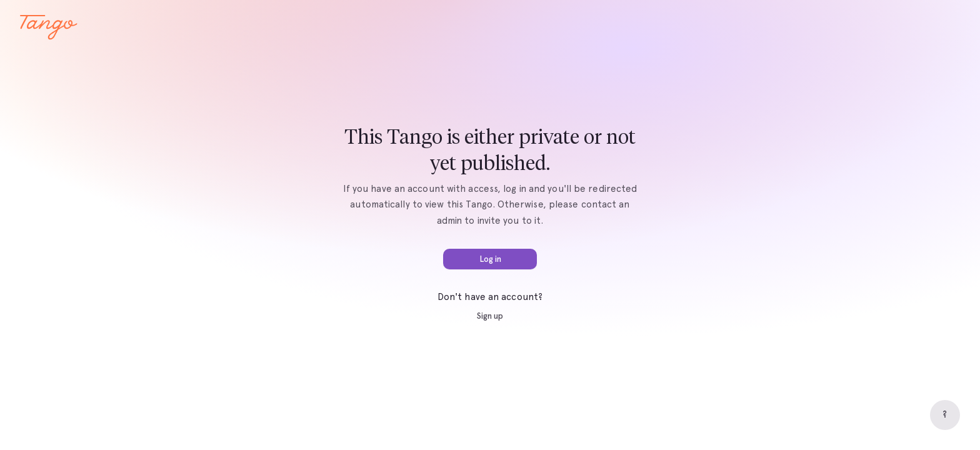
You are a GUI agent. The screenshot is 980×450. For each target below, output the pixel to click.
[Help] (945, 415)
